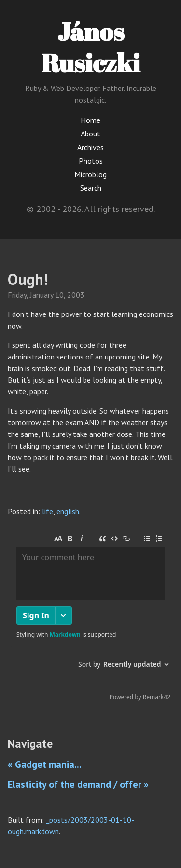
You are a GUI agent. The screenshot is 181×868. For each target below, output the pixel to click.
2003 (76, 295)
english (68, 511)
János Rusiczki (91, 47)
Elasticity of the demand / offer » (78, 784)
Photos (91, 161)
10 (59, 295)
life (48, 511)
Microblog (90, 174)
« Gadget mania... (45, 764)
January (42, 295)
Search (91, 188)
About (90, 134)
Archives (90, 147)
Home (90, 120)
